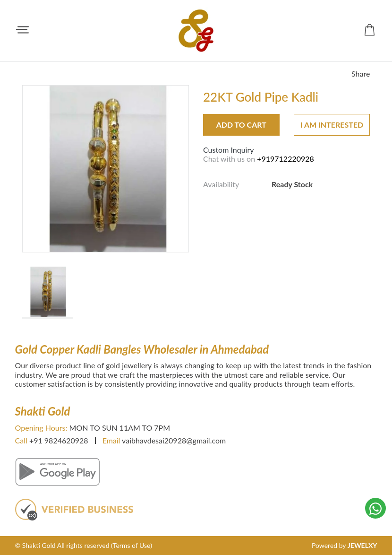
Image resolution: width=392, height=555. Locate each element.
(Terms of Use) (132, 545)
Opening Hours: (41, 428)
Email (111, 440)
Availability (221, 184)
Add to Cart (241, 125)
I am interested (332, 125)
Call (21, 440)
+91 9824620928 (59, 440)
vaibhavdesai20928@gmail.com (174, 440)
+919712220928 (285, 159)
